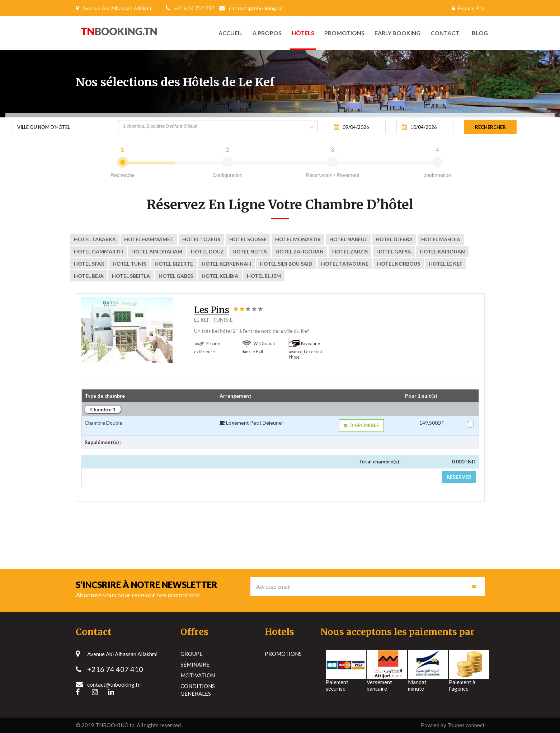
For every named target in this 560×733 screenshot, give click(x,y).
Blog (478, 33)
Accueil (230, 33)
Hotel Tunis (129, 264)
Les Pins (212, 310)
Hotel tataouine (345, 264)
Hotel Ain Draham (157, 251)
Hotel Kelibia (220, 276)
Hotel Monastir (298, 239)
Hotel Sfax (89, 264)
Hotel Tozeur (201, 239)
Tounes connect (466, 725)
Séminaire (195, 664)
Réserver (459, 477)
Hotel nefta (250, 251)
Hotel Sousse (248, 239)
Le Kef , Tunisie (213, 320)
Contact (445, 33)
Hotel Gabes (176, 276)
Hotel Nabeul (348, 239)
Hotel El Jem (264, 276)
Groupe (192, 654)
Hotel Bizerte (174, 264)
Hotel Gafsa (394, 251)
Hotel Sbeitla (131, 276)
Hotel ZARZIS (350, 251)
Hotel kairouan (442, 251)
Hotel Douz (207, 251)
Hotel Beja (89, 276)
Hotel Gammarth (98, 251)
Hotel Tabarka (95, 239)
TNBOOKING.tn (115, 725)
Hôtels (303, 33)
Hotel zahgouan (300, 251)
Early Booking (397, 33)
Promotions (344, 33)
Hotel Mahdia (441, 239)
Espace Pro (466, 8)
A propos (267, 33)
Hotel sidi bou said (286, 264)
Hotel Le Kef (446, 264)
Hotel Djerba (394, 239)
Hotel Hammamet (149, 239)
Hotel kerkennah (226, 264)
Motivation (198, 675)
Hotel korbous (399, 264)
